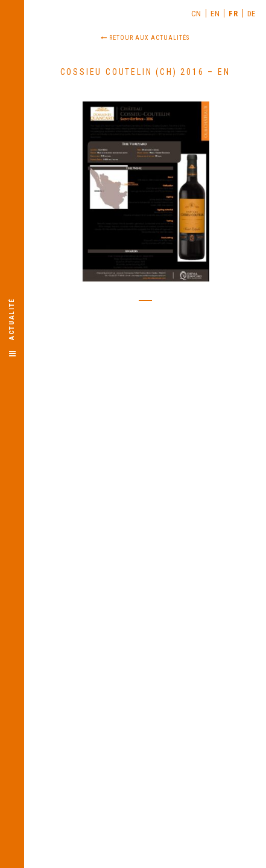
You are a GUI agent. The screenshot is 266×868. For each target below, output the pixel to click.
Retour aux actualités (145, 38)
